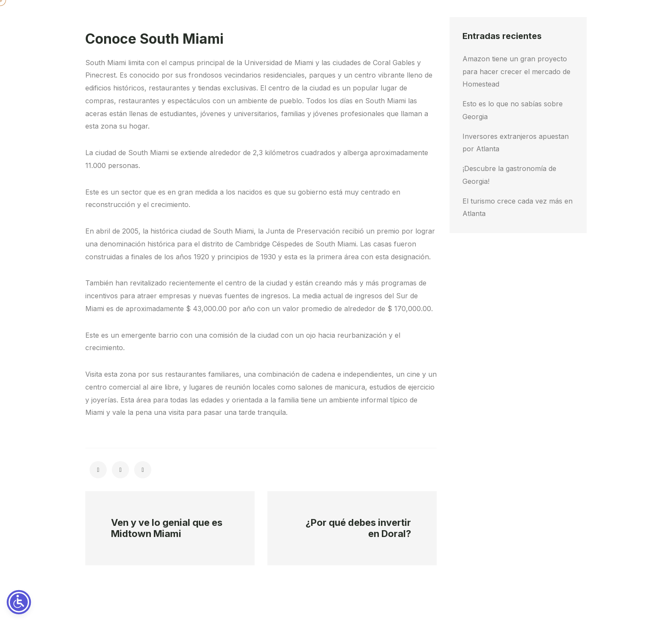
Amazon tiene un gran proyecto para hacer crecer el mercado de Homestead (516, 72)
